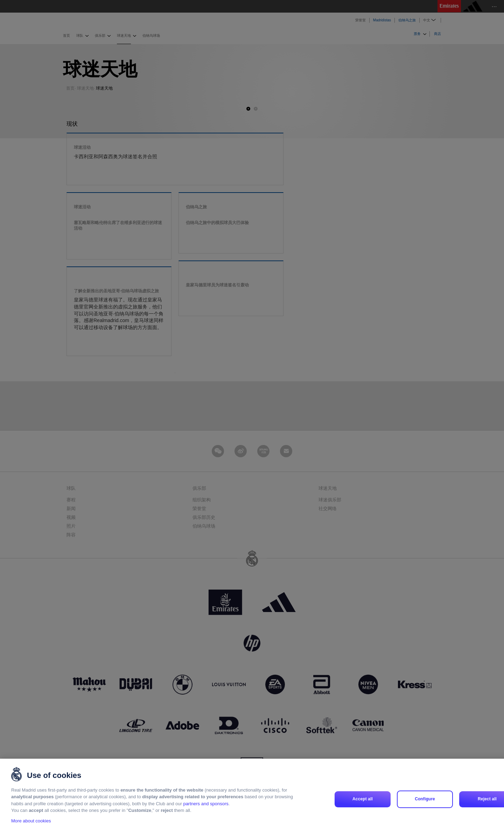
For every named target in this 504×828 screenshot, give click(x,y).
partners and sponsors (206, 811)
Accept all (363, 806)
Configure (425, 806)
